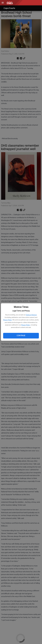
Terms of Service (31, 315)
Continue (21, 336)
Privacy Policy (8, 320)
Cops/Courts (9, 8)
